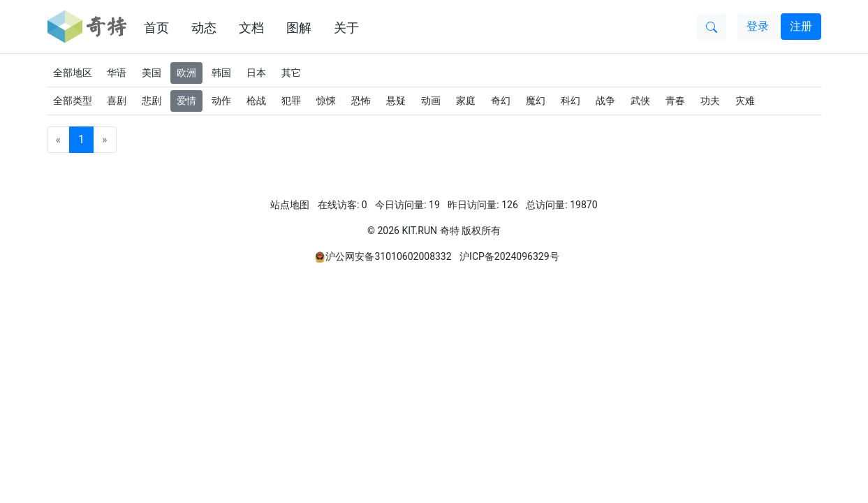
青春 (675, 101)
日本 (256, 73)
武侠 (640, 101)
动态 (204, 28)
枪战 (256, 101)
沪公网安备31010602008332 (388, 256)
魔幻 (536, 101)
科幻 (571, 101)
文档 (251, 28)
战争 (605, 101)
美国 (152, 73)
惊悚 (326, 101)
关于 (346, 28)
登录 (758, 26)
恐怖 (361, 101)
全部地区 (73, 73)
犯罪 (291, 101)
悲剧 (152, 101)
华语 (117, 73)
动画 (431, 101)
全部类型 (73, 101)
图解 (299, 28)
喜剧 (117, 101)
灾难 (745, 101)
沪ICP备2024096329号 (509, 256)
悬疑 (396, 101)
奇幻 (501, 101)
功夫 (710, 101)
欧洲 (186, 73)
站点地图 (290, 205)
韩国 (221, 73)
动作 (221, 101)
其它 (291, 73)
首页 (156, 28)
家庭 (466, 101)
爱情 (186, 101)
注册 (801, 26)
